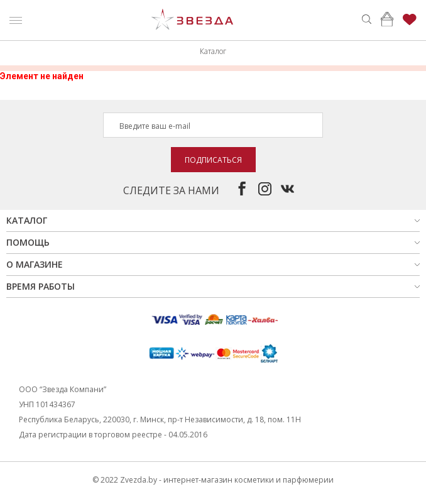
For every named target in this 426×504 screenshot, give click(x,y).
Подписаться (213, 160)
